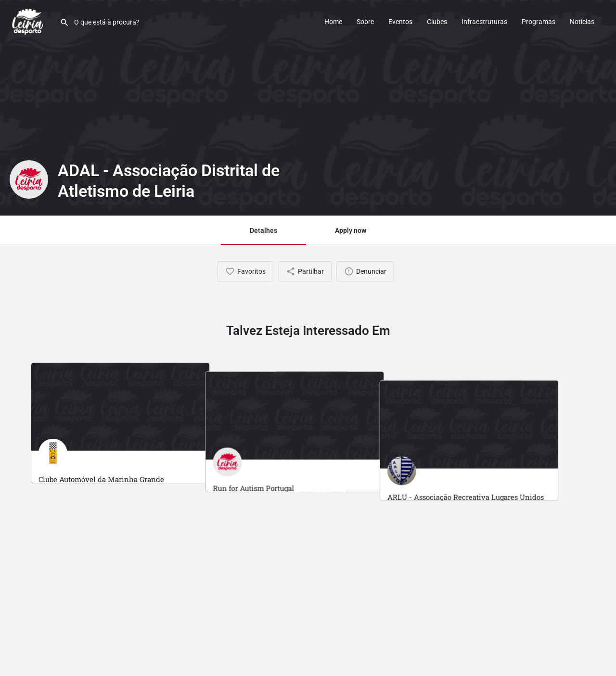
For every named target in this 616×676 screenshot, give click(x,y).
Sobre (365, 22)
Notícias (582, 22)
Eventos (400, 22)
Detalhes (263, 230)
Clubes (437, 22)
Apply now (351, 230)
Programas (539, 22)
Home (333, 22)
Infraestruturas (484, 22)
